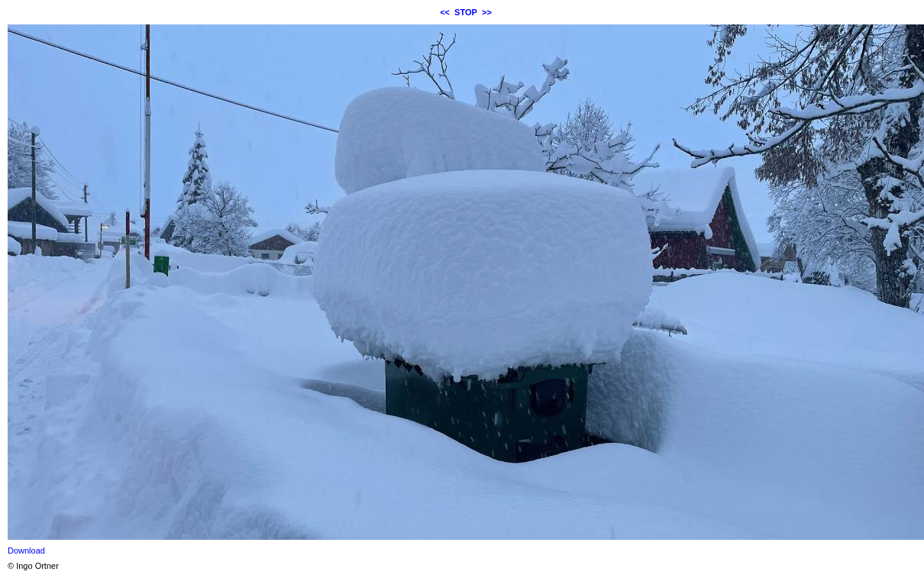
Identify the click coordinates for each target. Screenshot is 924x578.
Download (26, 551)
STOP (466, 12)
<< (445, 12)
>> (487, 12)
